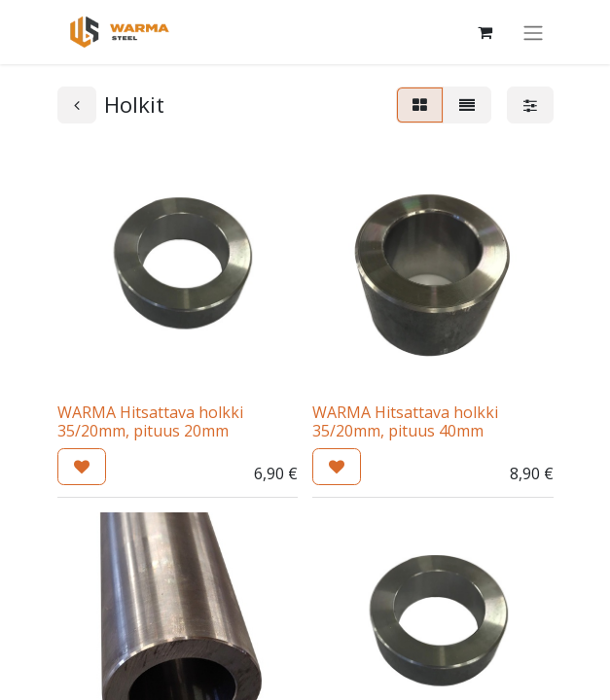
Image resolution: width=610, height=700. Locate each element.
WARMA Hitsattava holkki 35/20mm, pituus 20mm (150, 421)
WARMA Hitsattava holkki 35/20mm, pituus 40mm (405, 421)
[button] (82, 467)
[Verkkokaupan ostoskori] (485, 32)
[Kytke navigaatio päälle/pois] (533, 32)
